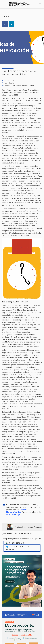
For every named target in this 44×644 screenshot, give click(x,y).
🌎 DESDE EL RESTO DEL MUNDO (19, 548)
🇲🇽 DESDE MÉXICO (15, 543)
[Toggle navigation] (40, 4)
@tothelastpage (13, 515)
